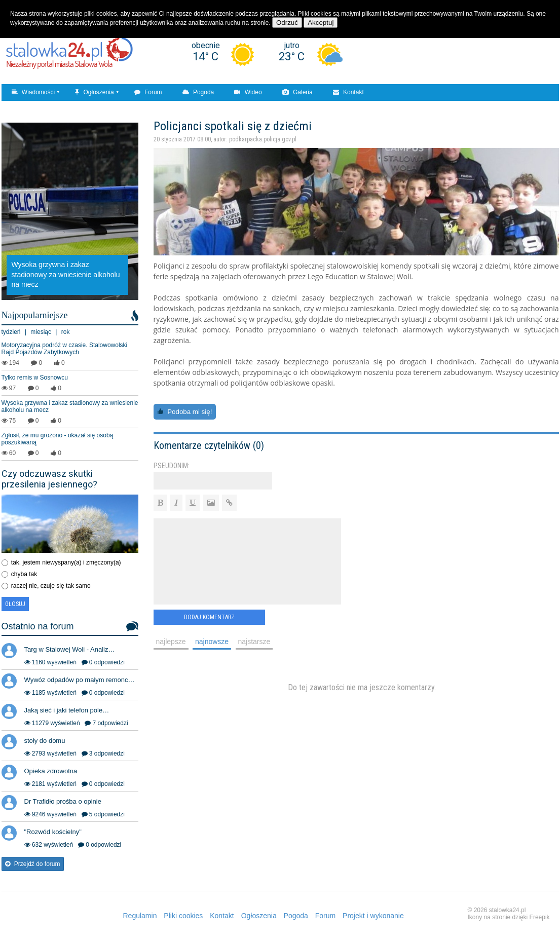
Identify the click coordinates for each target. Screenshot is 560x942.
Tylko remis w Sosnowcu (35, 378)
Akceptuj (321, 23)
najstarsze (254, 642)
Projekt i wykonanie (373, 916)
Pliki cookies (183, 916)
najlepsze (171, 642)
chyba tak (24, 574)
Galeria (297, 92)
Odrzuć (287, 23)
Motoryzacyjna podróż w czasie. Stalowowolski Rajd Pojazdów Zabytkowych (65, 349)
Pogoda (198, 92)
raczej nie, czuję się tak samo (51, 586)
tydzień (11, 332)
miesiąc (41, 332)
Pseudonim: (172, 466)
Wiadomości (33, 92)
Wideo (248, 92)
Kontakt (348, 92)
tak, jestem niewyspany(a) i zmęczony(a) (66, 562)
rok (66, 332)
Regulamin (140, 916)
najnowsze (212, 642)
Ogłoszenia (94, 92)
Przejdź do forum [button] (33, 864)
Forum (148, 92)
